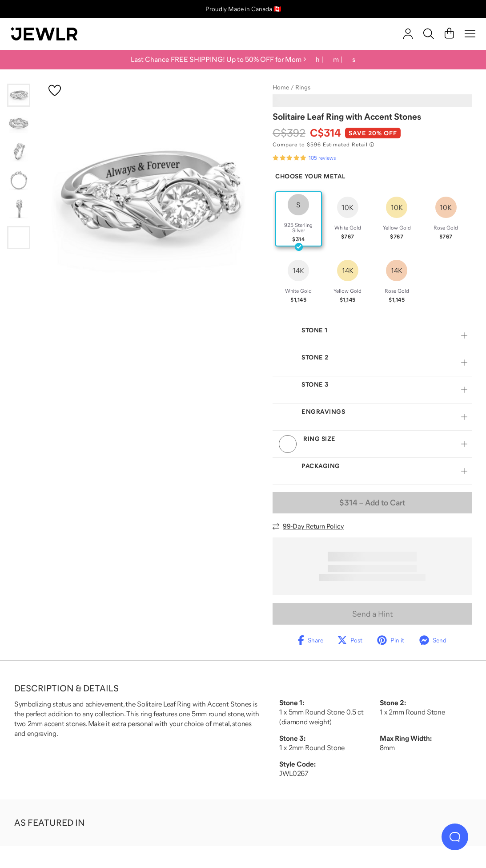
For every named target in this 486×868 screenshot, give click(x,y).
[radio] (299, 219)
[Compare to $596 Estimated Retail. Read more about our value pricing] (323, 145)
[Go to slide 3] (19, 152)
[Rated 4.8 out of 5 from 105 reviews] (304, 158)
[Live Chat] (455, 837)
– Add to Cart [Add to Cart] (372, 503)
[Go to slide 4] (19, 181)
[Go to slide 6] (19, 238)
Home (281, 87)
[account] (408, 34)
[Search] (429, 34)
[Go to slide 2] (19, 124)
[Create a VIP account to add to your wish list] (55, 90)
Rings (303, 87)
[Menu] (470, 34)
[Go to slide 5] (19, 209)
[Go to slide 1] (19, 95)
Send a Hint (372, 614)
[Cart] (449, 34)
